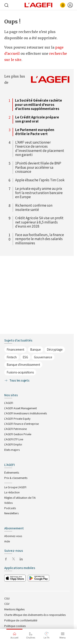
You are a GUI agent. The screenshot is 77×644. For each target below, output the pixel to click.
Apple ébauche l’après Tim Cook (40, 180)
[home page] (38, 5)
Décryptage (55, 349)
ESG (25, 357)
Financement (15, 349)
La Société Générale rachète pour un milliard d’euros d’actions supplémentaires (38, 105)
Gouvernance (43, 357)
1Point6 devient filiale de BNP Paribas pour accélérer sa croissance (38, 168)
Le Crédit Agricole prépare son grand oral (37, 119)
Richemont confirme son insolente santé (34, 208)
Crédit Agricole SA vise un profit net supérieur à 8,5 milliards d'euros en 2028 (39, 222)
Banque (36, 349)
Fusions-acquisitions (20, 372)
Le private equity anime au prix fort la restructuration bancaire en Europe (39, 193)
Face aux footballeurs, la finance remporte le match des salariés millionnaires (40, 239)
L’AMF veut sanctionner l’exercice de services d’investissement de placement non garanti (40, 149)
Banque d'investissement (23, 365)
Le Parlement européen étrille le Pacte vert (35, 132)
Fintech (12, 357)
